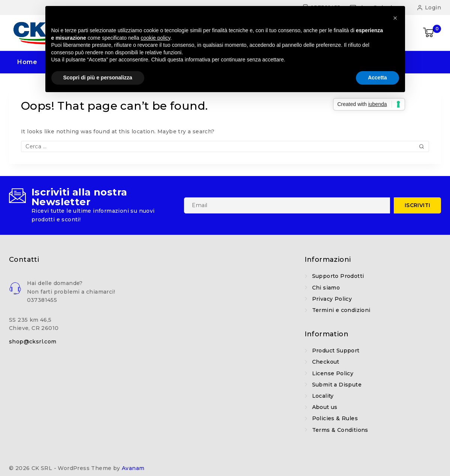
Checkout (326, 362)
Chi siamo (326, 288)
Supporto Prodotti (338, 276)
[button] (395, 18)
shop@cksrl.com (33, 342)
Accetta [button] (377, 78)
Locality (323, 396)
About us (325, 407)
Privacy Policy (332, 299)
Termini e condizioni (341, 310)
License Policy (333, 373)
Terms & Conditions (340, 430)
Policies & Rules (335, 418)
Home (27, 62)
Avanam (133, 468)
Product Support (336, 351)
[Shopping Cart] (432, 33)
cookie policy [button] (155, 38)
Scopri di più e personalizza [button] (98, 78)
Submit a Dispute (337, 385)
